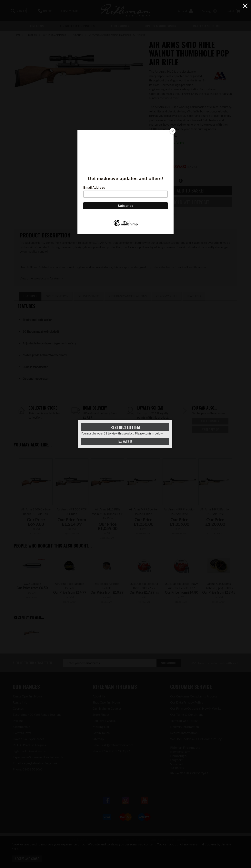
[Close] (173, 131)
